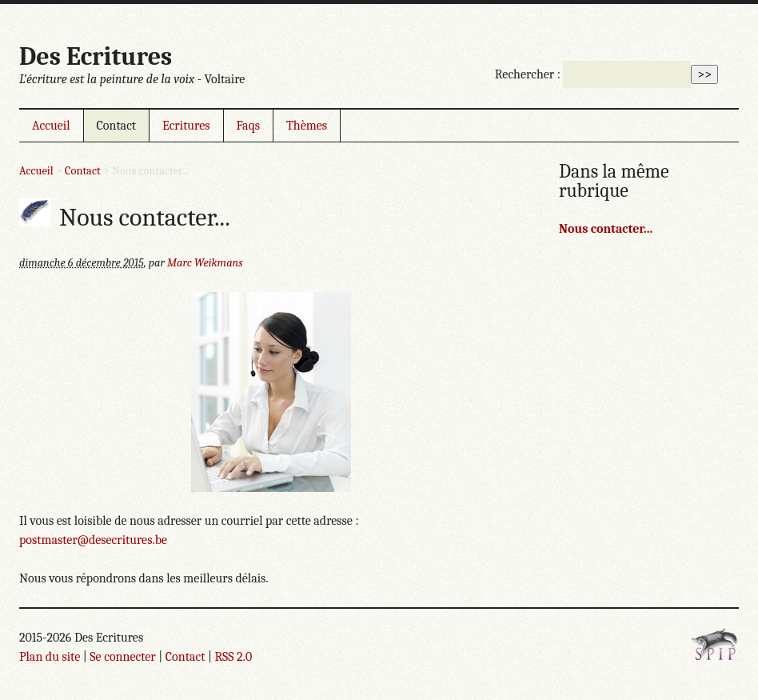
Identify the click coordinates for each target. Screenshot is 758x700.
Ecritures (186, 126)
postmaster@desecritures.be (93, 540)
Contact (117, 126)
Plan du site (50, 657)
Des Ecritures (96, 56)
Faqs (248, 126)
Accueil (51, 126)
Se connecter (122, 657)
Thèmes (307, 126)
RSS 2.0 (233, 657)
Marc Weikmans (205, 263)
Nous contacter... (606, 229)
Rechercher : (528, 74)
